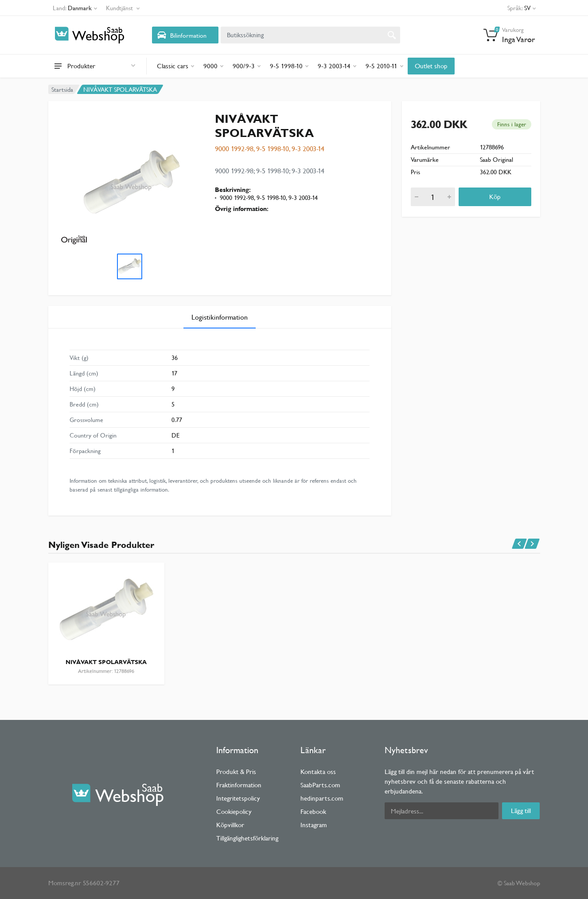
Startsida (62, 90)
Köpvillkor (230, 825)
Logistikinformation (220, 317)
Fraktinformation (239, 785)
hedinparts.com (322, 798)
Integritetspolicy (238, 798)
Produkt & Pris (236, 772)
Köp (495, 197)
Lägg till (521, 811)
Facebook (313, 811)
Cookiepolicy (234, 811)
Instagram (314, 825)
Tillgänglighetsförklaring (247, 838)
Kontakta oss (318, 772)
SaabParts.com (320, 785)
